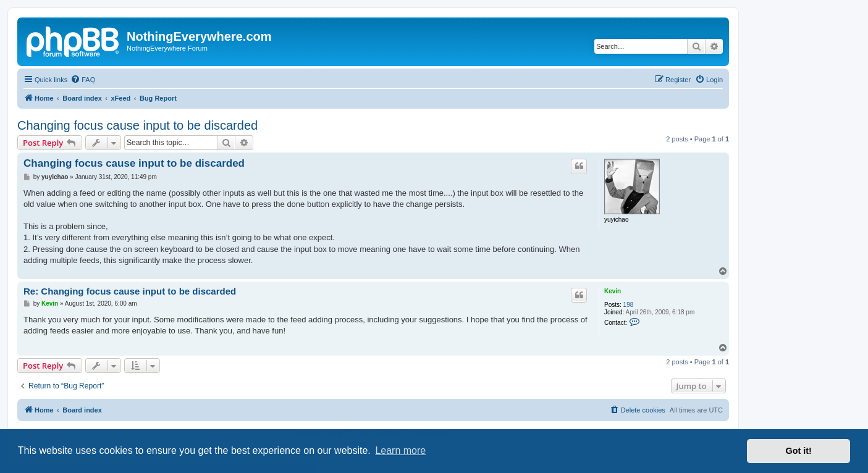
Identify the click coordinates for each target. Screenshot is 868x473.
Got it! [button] (799, 451)
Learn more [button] (400, 450)
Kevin (613, 291)
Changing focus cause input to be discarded (137, 125)
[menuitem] (83, 80)
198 (629, 305)
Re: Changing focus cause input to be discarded (130, 291)
